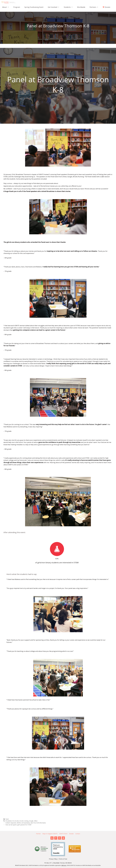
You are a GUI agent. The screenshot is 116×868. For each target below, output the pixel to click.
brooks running (24, 821)
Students (69, 7)
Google (31, 821)
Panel (7, 819)
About (7, 7)
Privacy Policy (53, 859)
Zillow (36, 821)
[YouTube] (63, 838)
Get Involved (55, 7)
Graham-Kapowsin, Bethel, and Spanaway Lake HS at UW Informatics (26, 823)
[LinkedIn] (52, 838)
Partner (38, 834)
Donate (71, 834)
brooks (17, 821)
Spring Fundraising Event (34, 7)
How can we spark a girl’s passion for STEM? (18, 825)
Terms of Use (63, 859)
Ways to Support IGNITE (50, 834)
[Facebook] (56, 838)
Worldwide (81, 7)
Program (17, 7)
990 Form (64, 865)
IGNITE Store (63, 834)
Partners (95, 7)
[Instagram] (60, 838)
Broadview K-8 (10, 821)
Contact (78, 834)
